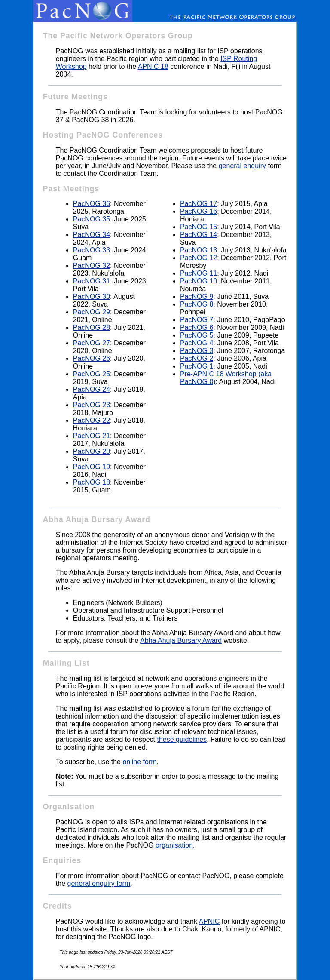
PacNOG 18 (92, 482)
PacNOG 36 (92, 204)
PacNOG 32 (92, 266)
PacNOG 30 (92, 296)
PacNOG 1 (197, 366)
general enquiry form (99, 883)
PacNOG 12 (199, 258)
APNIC (209, 921)
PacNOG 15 (199, 227)
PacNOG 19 (92, 467)
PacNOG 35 (92, 219)
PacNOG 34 (92, 235)
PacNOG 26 (92, 358)
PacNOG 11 (199, 273)
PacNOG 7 (197, 320)
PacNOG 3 (197, 351)
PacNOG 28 (92, 327)
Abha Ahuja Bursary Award (181, 641)
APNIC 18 (153, 66)
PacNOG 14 (199, 235)
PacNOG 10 (199, 281)
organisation (174, 845)
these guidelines (182, 739)
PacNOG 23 (92, 405)
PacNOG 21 (92, 436)
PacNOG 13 (199, 250)
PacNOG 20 (92, 451)
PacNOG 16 (199, 211)
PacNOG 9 (197, 296)
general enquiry (242, 166)
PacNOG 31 (92, 281)
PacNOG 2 (197, 358)
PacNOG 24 (92, 389)
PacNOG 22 (92, 420)
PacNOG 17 (199, 204)
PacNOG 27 (92, 343)
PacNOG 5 (197, 335)
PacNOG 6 (197, 327)
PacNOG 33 (92, 250)
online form (139, 762)
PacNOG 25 (92, 374)
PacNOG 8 (197, 304)
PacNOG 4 (197, 343)
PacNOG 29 (92, 312)
